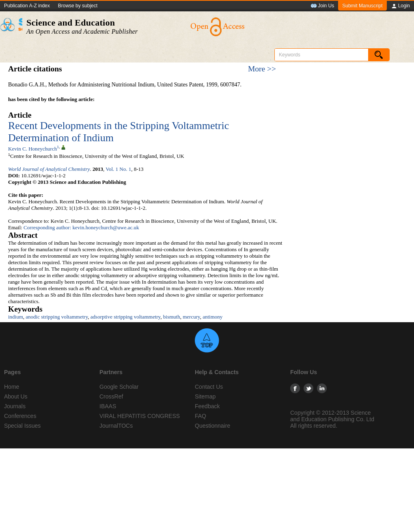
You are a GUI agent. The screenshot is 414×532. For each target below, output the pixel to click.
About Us (16, 396)
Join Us (322, 6)
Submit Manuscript (362, 6)
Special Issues (22, 426)
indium (16, 317)
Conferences (20, 416)
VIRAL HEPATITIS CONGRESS (140, 416)
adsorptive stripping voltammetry (125, 317)
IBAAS (108, 406)
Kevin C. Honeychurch (32, 149)
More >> (262, 69)
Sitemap (205, 396)
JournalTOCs (116, 426)
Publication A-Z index (27, 6)
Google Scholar (119, 387)
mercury (191, 317)
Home (12, 387)
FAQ (201, 416)
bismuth (172, 317)
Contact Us (209, 387)
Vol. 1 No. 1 (118, 169)
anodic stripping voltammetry (57, 317)
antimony (212, 317)
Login (400, 6)
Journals (15, 406)
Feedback (207, 406)
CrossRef (111, 396)
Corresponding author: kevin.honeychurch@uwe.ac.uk (81, 227)
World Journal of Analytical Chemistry (49, 169)
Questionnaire (212, 426)
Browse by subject (78, 6)
